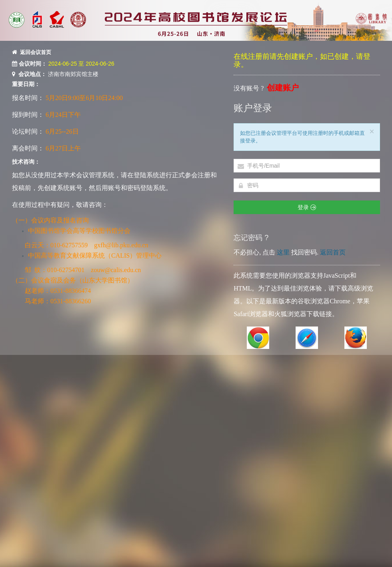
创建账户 (283, 88)
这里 (283, 252)
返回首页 (333, 252)
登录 (307, 207)
